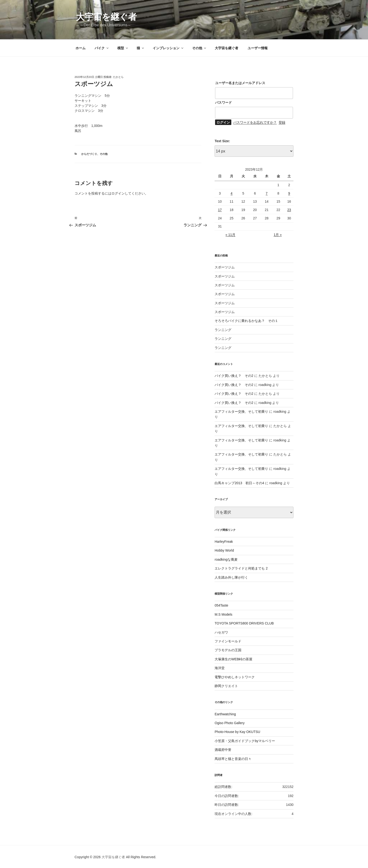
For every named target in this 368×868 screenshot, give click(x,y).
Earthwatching (225, 714)
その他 (199, 48)
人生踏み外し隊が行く (231, 577)
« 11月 (230, 235)
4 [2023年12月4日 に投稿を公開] (232, 193)
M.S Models (223, 614)
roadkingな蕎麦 (226, 559)
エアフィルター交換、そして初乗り (241, 412)
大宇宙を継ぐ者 (106, 17)
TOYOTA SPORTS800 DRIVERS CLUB (244, 623)
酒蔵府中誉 (223, 750)
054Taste (221, 605)
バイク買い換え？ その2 (234, 376)
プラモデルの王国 (228, 650)
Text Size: (222, 141)
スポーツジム (225, 267)
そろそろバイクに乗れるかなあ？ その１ (246, 321)
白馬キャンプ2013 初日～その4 (239, 483)
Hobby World (224, 550)
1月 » (278, 235)
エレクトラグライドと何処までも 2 (241, 568)
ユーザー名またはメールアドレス (240, 83)
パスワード (223, 103)
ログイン (118, 193)
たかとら (118, 77)
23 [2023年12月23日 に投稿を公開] (289, 210)
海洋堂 (220, 668)
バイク (102, 48)
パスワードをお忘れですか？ (255, 122)
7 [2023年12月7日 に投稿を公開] (267, 193)
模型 (123, 48)
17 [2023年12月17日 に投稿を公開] (220, 210)
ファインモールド (228, 641)
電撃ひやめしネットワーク (235, 677)
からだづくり (89, 154)
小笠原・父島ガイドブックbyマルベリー (245, 741)
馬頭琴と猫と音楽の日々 (233, 759)
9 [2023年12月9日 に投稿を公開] (289, 193)
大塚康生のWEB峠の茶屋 (233, 659)
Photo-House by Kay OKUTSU (237, 732)
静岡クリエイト (226, 686)
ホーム (81, 48)
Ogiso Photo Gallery (230, 723)
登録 (282, 122)
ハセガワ (221, 632)
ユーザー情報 (258, 48)
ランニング (223, 330)
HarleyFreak (224, 542)
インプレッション (168, 48)
